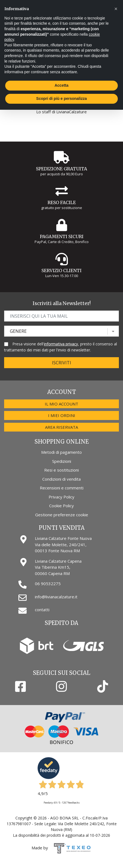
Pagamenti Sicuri (62, 236)
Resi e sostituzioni (62, 470)
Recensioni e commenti (62, 488)
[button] (116, 9)
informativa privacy (61, 344)
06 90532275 (48, 584)
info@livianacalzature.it (56, 597)
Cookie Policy (62, 506)
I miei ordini (62, 415)
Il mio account (62, 404)
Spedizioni (62, 461)
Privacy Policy (62, 497)
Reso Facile (62, 202)
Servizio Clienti (62, 270)
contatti (42, 610)
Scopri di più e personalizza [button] (62, 98)
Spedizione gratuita (62, 169)
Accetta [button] (62, 85)
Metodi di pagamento (62, 452)
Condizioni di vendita (62, 479)
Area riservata (62, 427)
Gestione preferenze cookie (62, 515)
